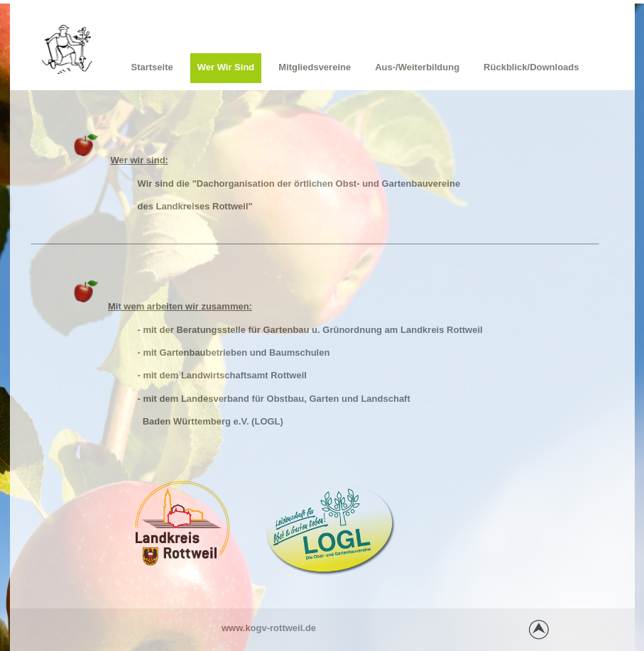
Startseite (152, 67)
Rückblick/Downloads (531, 67)
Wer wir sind (226, 67)
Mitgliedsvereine (315, 67)
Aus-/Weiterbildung (417, 67)
